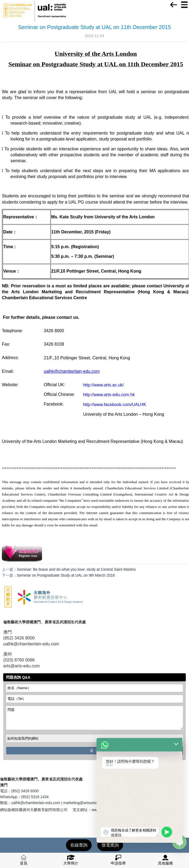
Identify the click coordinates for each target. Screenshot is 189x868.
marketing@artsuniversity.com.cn (91, 803)
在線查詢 (79, 845)
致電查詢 (110, 845)
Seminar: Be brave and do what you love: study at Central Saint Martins (76, 569)
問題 (94, 718)
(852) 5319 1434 (35, 797)
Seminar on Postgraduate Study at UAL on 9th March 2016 (66, 575)
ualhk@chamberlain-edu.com (36, 803)
